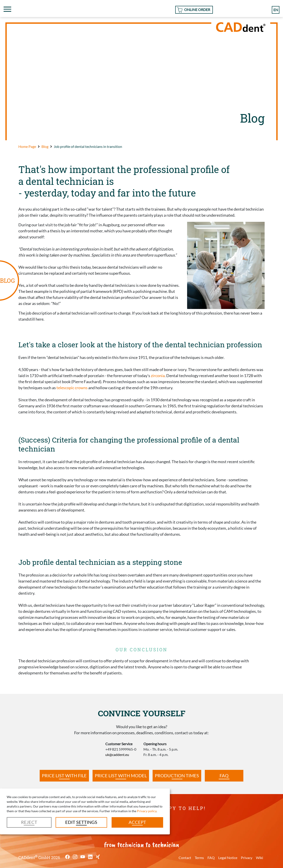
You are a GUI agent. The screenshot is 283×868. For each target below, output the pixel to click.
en (276, 10)
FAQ (224, 775)
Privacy (247, 858)
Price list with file (64, 775)
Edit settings (81, 822)
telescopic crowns (72, 388)
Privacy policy (147, 811)
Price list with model (121, 775)
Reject (29, 822)
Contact (185, 858)
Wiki (259, 858)
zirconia (158, 376)
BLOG (7, 280)
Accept (137, 822)
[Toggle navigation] (7, 9)
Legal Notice (228, 858)
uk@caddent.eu (117, 755)
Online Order (197, 10)
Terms (199, 858)
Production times (177, 775)
